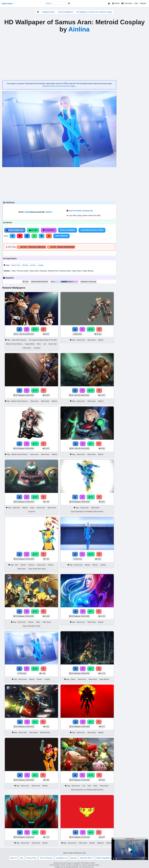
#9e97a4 (70, 282)
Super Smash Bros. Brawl (37, 569)
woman (33, 265)
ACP (10, 247)
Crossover (37, 348)
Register (143, 3)
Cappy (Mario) (30, 344)
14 (35, 554)
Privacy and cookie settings (129, 858)
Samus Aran (16, 265)
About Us (13, 858)
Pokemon (31, 565)
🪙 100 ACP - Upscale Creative (32, 247)
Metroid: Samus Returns (14, 344)
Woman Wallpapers (66, 12)
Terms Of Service (46, 858)
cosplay (41, 265)
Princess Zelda (22, 271)
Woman (95, 565)
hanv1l (49, 212)
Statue (73, 679)
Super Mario (77, 271)
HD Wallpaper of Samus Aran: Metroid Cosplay (94, 12)
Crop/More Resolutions (92, 230)
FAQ (22, 858)
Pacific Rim (16, 508)
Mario (39, 344)
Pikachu (51, 565)
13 (91, 554)
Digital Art (100, 843)
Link (45, 344)
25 (35, 669)
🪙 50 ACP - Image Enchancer (61, 247)
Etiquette (74, 858)
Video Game (34, 271)
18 (91, 390)
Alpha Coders (7, 4)
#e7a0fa (75, 282)
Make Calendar (68, 230)
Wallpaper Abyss (48, 12)
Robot (32, 508)
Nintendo (43, 271)
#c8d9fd (58, 282)
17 (35, 444)
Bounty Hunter (65, 271)
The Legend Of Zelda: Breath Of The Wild (43, 340)
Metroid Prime (53, 271)
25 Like (33, 230)
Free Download (15, 230)
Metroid (25, 265)
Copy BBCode (62, 236)
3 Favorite (49, 230)
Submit (116, 3)
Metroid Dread (45, 733)
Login (136, 3)
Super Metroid (88, 271)
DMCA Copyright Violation (106, 858)
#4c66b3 (64, 282)
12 (91, 497)
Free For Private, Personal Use (81, 211)
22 (35, 390)
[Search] (69, 3)
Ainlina (79, 29)
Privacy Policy (32, 858)
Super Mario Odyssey (19, 340)
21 (35, 329)
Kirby (89, 786)
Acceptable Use (62, 858)
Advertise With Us (87, 858)
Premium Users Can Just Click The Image (59, 86)
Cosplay (103, 565)
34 (91, 329)
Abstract (109, 843)
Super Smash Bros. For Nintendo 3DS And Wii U (87, 512)
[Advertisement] (59, 184)
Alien (14, 271)
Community (127, 3)
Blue (17, 565)
